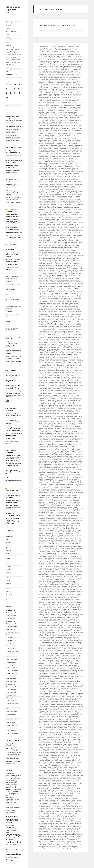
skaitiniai (76, 751)
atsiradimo (75, 683)
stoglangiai (46, 224)
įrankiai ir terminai (70, 489)
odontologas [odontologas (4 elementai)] (12, 820)
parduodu (76, 270)
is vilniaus (72, 553)
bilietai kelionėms (63, 629)
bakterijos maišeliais (60, 458)
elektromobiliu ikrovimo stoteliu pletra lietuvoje (56, 117)
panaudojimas (67, 761)
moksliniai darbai (75, 738)
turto (53, 214)
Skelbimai (14, 55)
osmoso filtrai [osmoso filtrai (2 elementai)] (9, 822)
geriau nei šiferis (76, 527)
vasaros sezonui (63, 318)
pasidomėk (59, 751)
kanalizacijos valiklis (44, 677)
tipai (41, 206)
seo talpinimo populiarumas (67, 300)
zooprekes (59, 675)
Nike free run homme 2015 (13, 748)
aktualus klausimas (56, 532)
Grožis (7, 548)
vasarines (76, 303)
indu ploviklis (79, 433)
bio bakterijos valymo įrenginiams (68, 726)
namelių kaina (52, 412)
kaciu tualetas (61, 369)
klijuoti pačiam (78, 792)
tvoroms (55, 510)
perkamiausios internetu (51, 404)
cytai (63, 613)
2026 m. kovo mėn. (10, 610)
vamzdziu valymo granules (66, 455)
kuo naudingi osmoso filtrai (46, 58)
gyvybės (45, 218)
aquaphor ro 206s (54, 99)
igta (67, 611)
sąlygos (41, 196)
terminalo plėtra (56, 705)
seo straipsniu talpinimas (54, 79)
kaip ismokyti (58, 384)
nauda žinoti (67, 545)
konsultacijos (51, 657)
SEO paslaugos (12, 245)
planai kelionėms (53, 654)
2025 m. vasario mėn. (11, 624)
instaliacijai (68, 715)
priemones (74, 249)
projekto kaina (71, 718)
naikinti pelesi (42, 427)
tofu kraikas (75, 371)
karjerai (68, 708)
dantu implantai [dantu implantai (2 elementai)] (9, 780)
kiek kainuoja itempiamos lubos (56, 152)
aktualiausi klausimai (44, 489)
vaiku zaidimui (71, 145)
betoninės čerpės (63, 514)
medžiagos (59, 231)
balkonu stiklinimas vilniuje (70, 619)
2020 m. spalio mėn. (11, 662)
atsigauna (57, 277)
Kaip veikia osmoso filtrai (12, 325)
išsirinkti (66, 227)
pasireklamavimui (63, 640)
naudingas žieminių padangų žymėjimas (49, 120)
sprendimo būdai (51, 199)
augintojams (42, 191)
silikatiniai (50, 293)
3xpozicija (75, 613)
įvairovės (69, 747)
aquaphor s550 (75, 96)
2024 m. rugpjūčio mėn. (12, 632)
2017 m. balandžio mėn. (12, 703)
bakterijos (42, 199)
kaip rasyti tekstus (69, 325)
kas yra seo (71, 102)
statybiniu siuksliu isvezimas (62, 446)
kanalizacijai (63, 193)
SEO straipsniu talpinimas (11, 210)
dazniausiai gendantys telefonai (47, 112)
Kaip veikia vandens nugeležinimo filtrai (11, 289)
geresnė (72, 696)
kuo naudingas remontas (68, 120)
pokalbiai (60, 649)
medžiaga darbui (59, 713)
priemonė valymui (67, 507)
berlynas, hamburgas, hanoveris (59, 483)
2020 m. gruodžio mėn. (11, 657)
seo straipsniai (55, 677)
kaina (41, 198)
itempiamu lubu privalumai (71, 150)
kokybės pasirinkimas (69, 494)
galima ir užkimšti (50, 530)
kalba (47, 662)
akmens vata (42, 473)
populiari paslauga (63, 479)
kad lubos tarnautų (77, 843)
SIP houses (41, 139)
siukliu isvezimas (49, 420)
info (71, 170)
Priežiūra (8, 37)
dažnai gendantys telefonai (65, 116)
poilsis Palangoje (69, 631)
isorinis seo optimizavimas (52, 127)
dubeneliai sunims (49, 167)
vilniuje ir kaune (50, 846)
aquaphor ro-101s (53, 89)
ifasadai (65, 272)
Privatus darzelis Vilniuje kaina (61, 132)
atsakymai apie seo (61, 830)
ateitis (79, 746)
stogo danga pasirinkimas (59, 423)
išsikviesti (42, 550)
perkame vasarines (44, 321)
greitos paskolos (43, 843)
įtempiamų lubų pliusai (65, 843)
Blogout (8, 744)
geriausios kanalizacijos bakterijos (55, 147)
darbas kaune (62, 547)
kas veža (66, 481)
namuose (74, 288)
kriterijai (75, 265)
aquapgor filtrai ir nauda (68, 86)
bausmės (80, 218)
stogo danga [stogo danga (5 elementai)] (13, 835)
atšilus (53, 211)
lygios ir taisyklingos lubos (63, 846)
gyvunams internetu (76, 379)
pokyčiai (61, 766)
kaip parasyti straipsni (52, 323)
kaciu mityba (76, 160)
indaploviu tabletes (50, 476)
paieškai (75, 645)
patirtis (48, 514)
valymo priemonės (44, 506)
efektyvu (41, 246)
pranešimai (75, 752)
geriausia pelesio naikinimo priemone (72, 835)
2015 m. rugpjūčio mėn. (12, 733)
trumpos (41, 667)
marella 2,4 (42, 408)
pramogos (66, 698)
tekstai (76, 634)
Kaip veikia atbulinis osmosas (14, 156)
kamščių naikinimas (44, 532)
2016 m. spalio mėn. (11, 714)
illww (61, 616)
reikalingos (73, 668)
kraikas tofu (54, 170)
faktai (50, 515)
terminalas (69, 705)
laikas (53, 208)
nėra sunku (58, 260)
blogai (41, 672)
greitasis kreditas (65, 339)
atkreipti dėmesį (60, 484)
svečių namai (54, 701)
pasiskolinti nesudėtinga (75, 338)
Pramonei (8, 40)
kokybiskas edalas (74, 180)
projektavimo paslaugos (60, 718)
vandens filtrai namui (67, 60)
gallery (59, 759)
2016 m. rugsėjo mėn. (11, 717)
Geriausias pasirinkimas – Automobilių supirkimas (13, 376)
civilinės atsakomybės (49, 216)
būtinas (62, 209)
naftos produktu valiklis (66, 334)
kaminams (70, 762)
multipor (57, 471)
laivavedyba (74, 770)
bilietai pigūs (58, 627)
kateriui (73, 769)
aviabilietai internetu (69, 675)
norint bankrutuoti (44, 525)
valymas (41, 247)
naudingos (68, 239)
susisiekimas (69, 550)
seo (72, 431)
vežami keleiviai (58, 481)
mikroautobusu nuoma (45, 214)
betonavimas (75, 272)
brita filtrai (69, 405)
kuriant (41, 269)
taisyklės (54, 649)
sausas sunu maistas (63, 170)
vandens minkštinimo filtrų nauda (65, 74)
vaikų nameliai (61, 410)
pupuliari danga (43, 545)
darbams (58, 264)
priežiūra (72, 227)
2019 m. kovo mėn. (10, 676)
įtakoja (67, 234)
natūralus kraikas (43, 407)
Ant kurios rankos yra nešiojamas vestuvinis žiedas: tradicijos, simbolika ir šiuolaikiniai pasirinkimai (13, 138)
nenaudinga (76, 264)
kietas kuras (60, 474)
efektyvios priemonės (77, 198)
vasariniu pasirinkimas (45, 310)
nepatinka (64, 196)
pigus (63, 550)
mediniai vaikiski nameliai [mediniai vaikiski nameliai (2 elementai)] (12, 801)
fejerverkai (48, 392)
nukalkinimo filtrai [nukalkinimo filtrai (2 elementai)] (10, 814)
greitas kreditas (75, 339)
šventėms (41, 260)
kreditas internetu (73, 341)
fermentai (65, 241)
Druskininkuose (68, 701)
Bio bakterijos (9, 23)
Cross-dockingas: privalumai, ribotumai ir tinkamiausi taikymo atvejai (14, 465)
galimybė (67, 222)
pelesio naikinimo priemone (74, 425)
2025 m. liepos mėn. (11, 618)
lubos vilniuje (42, 155)
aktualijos (62, 752)
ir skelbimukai (74, 652)
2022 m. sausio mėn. (11, 640)
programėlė (43, 552)
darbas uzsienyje (52, 555)
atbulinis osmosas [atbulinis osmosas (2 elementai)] (10, 774)
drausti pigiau (69, 209)
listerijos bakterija (44, 145)
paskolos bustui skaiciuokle (56, 160)
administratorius (43, 527)
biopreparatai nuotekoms (73, 420)
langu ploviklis (69, 351)
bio (62, 203)
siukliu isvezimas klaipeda (71, 417)
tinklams (66, 685)
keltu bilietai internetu (51, 734)
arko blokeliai (66, 506)
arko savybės (43, 293)
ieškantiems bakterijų (63, 448)
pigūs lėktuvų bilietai (67, 759)
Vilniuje (72, 664)
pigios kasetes (42, 624)
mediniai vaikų (43, 412)
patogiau (67, 491)
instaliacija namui (44, 716)
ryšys (51, 213)
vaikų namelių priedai (50, 428)
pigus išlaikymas (58, 288)
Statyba (7, 43)
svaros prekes (72, 552)
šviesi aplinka (53, 227)
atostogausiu (53, 617)
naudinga (60, 227)
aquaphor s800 (43, 89)
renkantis (63, 236)
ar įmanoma (79, 283)
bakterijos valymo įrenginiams (47, 478)
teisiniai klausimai (67, 659)
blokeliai (48, 267)
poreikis (41, 738)
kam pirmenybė (51, 484)
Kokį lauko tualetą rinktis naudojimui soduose (13, 171)
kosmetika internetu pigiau (70, 436)
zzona (79, 609)
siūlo (80, 195)
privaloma (62, 708)
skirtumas (51, 700)
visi (71, 264)
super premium (55, 163)
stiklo (40, 275)
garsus (40, 616)
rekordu (55, 272)
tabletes (69, 502)
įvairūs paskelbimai (64, 636)
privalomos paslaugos (66, 219)
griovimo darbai (43, 469)
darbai (70, 275)
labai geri (59, 668)
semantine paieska (78, 323)
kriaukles (48, 139)
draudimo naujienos (56, 255)
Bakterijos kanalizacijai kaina (12, 490)
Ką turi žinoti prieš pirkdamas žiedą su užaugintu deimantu (13, 126)
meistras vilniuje (71, 162)
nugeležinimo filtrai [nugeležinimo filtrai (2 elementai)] (10, 812)
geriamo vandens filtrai (45, 97)
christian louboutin (11, 757)
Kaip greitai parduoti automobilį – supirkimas (12, 215)
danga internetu (54, 290)
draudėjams (42, 649)
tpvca (59, 218)
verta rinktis (55, 496)
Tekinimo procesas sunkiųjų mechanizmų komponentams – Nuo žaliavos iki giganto (14, 387)
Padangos (8, 570)
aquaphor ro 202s (43, 99)
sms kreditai (68, 160)
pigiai (81, 270)
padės (47, 254)
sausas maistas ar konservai (72, 344)
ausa (63, 622)
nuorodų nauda (67, 278)
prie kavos (69, 751)
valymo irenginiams (51, 448)
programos (61, 451)
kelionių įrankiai (51, 652)
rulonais (75, 507)
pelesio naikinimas (77, 423)
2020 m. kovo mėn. (10, 668)
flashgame (48, 613)
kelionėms (59, 632)
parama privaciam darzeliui (52, 148)
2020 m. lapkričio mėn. (12, 660)
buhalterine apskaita (61, 478)
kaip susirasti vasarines (65, 320)
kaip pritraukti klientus (51, 329)
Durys (7, 545)
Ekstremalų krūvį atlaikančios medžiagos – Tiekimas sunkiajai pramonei (14, 352)
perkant (61, 290)
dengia (54, 231)
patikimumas (49, 433)
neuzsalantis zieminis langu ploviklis (71, 349)
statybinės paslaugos (64, 473)
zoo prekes (79, 408)
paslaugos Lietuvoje (44, 451)
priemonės (46, 198)
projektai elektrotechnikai (57, 716)
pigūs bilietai (60, 631)
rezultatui (79, 667)
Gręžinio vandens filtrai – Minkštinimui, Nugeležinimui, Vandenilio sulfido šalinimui (13, 521)
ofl (49, 611)
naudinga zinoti (55, 308)
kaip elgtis (64, 519)
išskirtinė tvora (75, 506)
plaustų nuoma (75, 280)
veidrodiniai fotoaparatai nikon (63, 336)
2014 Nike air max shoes (12, 753)
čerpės (61, 529)
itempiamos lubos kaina (72, 152)
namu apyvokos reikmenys (66, 139)
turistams (72, 682)
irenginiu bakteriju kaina (64, 422)
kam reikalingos (55, 667)
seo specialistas (63, 826)
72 (71, 756)
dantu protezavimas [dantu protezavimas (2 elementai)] (10, 782)
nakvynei (54, 680)
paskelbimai (79, 632)
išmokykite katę (43, 162)
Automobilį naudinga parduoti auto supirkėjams (14, 117)
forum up (41, 747)
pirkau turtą (48, 278)
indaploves (71, 478)
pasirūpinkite (57, 229)
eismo (44, 272)
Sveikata (8, 589)
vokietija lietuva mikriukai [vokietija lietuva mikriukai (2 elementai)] (12, 858)
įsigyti (71, 232)
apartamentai (54, 682)
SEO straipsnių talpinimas (13, 8)
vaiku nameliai (59, 417)
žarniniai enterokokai (45, 132)
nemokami (66, 668)
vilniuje (49, 552)
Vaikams (8, 67)
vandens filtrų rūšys (44, 73)
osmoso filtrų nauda (65, 53)
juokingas (64, 614)
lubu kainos (66, 153)
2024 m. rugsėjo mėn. (11, 629)
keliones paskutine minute (46, 622)
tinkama (64, 229)
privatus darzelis (58, 150)
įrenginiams (61, 239)
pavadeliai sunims (54, 181)
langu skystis (78, 478)
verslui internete (44, 729)
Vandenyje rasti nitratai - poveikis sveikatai (12, 329)
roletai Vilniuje (48, 693)
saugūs (58, 211)
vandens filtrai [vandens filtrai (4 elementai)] (13, 842)
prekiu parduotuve (63, 180)
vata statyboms (73, 293)
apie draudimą (75, 208)
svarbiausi (46, 196)
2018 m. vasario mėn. (11, 687)
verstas (70, 231)
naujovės (48, 749)
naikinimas (42, 239)
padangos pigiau (60, 352)
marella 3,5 (49, 408)
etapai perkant (43, 537)
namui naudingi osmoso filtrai (47, 56)
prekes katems (64, 181)
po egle (76, 234)
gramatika (57, 738)
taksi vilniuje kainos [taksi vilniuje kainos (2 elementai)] (16, 838)
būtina (65, 265)
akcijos (77, 213)
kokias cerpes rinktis (69, 459)
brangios (41, 255)
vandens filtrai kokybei (46, 61)
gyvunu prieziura (60, 171)
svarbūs (73, 667)
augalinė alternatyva (60, 376)
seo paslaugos (77, 282)
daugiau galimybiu (45, 325)
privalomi (47, 667)
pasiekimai (54, 770)
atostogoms (65, 213)
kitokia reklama (69, 654)
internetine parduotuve (45, 46)
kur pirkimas (58, 269)
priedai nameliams (51, 410)
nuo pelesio (51, 445)
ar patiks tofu (70, 173)
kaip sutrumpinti (73, 479)
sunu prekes (60, 692)
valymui (81, 242)
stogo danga (54, 514)
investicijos (62, 267)
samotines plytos (53, 469)
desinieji (53, 614)
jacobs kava (75, 621)
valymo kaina (48, 244)
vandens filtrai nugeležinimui (47, 74)
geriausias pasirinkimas (52, 497)
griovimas (50, 427)
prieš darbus (50, 237)
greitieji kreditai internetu (60, 341)
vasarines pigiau (53, 306)
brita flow (66, 408)
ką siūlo (62, 548)
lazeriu (75, 275)
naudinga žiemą (50, 576)
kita (40, 744)
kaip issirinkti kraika (45, 400)
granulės (74, 695)
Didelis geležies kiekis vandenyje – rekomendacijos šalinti (13, 472)
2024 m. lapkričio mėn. (12, 627)
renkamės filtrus (56, 389)
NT (6, 564)
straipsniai (54, 191)
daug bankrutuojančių (64, 524)
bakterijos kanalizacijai (65, 140)
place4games (72, 611)
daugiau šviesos (55, 234)
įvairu (53, 749)
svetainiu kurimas (65, 831)
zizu (65, 660)
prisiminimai (46, 710)
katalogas (41, 636)
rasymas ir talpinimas (71, 301)
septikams (63, 430)
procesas (47, 487)
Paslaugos (8, 29)
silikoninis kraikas (72, 168)
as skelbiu (74, 614)
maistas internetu (61, 190)
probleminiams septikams (46, 458)
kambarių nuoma (66, 683)
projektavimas (54, 685)
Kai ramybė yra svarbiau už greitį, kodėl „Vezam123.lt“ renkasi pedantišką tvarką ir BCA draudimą (13, 394)
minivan (76, 616)
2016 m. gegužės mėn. (11, 725)
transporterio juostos (52, 624)
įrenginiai (80, 204)
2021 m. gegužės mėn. (11, 649)
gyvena (48, 770)
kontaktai (58, 175)
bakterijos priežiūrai (57, 459)
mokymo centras (75, 766)
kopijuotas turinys (49, 326)
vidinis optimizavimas (62, 338)
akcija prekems (78, 384)
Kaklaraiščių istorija (11, 264)
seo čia (67, 652)
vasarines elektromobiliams (59, 310)
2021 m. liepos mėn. (11, 646)
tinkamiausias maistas (49, 190)
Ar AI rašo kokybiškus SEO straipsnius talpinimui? (13, 260)
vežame (51, 481)
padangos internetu (44, 303)
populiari (47, 234)
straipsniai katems (44, 157)
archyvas (53, 759)
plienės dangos (60, 739)
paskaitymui (42, 754)
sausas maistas (50, 402)
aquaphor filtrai (52, 83)
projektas (79, 718)
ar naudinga (42, 285)
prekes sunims (72, 181)
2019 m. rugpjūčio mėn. (12, 670)
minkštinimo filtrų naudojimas (70, 50)
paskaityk (41, 752)
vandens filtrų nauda (53, 53)
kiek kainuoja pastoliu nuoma (57, 466)
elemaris (72, 408)
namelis (57, 415)
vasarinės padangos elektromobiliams (71, 119)
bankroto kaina (74, 522)
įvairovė (54, 769)
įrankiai (67, 729)
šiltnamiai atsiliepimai (45, 188)
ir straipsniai (74, 639)
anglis (61, 461)
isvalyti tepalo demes (44, 346)
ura (53, 754)
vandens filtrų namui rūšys (46, 65)
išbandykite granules (44, 509)
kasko (40, 216)
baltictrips (68, 621)
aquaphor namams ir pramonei (51, 84)
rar (46, 675)
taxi (62, 552)
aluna (70, 407)
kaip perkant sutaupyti (58, 178)
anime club (74, 749)
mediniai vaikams (49, 417)
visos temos (67, 649)
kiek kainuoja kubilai (51, 116)
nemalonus (47, 204)
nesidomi (48, 211)
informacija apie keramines (59, 540)
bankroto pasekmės (56, 517)
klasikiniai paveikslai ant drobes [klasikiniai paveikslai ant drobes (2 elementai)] (13, 789)
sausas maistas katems (50, 168)
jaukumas (80, 236)
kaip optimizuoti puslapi (65, 323)
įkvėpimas (47, 731)
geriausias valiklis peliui (56, 122)
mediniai (46, 227)
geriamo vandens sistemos (55, 78)
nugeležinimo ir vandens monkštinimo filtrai (55, 76)
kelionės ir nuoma (67, 260)
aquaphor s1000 (43, 91)
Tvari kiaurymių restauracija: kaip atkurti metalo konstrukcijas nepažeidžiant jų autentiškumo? (14, 436)
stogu (77, 680)
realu (65, 744)
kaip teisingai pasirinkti (58, 489)
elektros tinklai (43, 719)
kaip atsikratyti (61, 204)
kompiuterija (58, 655)
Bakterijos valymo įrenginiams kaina (58, 134)
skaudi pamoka (76, 525)
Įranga (7, 553)
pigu (75, 685)
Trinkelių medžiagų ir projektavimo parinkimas (13, 152)
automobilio (59, 216)
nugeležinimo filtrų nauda (73, 73)
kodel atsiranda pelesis (73, 143)
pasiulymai (48, 636)
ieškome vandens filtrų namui (70, 63)
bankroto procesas (76, 524)
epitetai (45, 491)
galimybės (41, 211)
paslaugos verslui (57, 639)
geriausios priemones (65, 453)
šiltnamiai (41, 399)
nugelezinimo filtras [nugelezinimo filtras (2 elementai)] (10, 811)
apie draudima (68, 637)
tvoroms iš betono (73, 504)
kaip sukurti (67, 496)
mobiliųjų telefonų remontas (58, 114)
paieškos (54, 265)
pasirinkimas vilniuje (76, 148)
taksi (75, 550)
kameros (48, 219)
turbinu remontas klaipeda (75, 155)
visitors (53, 675)
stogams (53, 739)
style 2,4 (55, 408)
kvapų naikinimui (56, 241)
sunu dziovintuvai (59, 167)
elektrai (55, 715)
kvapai (58, 196)
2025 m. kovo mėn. (10, 621)
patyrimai (65, 650)
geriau (40, 264)
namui (71, 206)
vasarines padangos (67, 354)
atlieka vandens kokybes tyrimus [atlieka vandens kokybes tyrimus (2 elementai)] (13, 775)
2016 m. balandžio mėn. (12, 728)
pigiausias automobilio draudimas (48, 479)
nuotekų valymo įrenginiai (65, 247)
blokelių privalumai (69, 512)
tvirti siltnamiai (59, 186)
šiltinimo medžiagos (50, 463)
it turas (55, 621)
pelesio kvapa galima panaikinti (51, 101)
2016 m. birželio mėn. (11, 722)
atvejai (77, 224)
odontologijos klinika (44, 163)
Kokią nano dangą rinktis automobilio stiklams (12, 501)
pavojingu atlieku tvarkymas (47, 435)
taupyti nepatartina (64, 542)
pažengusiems (79, 706)
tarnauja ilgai (73, 509)
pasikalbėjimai (66, 749)
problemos (48, 270)
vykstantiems (56, 221)
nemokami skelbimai (44, 761)
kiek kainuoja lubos (56, 153)
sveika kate (52, 157)
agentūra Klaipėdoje (72, 277)
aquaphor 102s (76, 97)
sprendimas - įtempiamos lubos (64, 845)
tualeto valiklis (71, 430)
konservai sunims (70, 167)
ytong (62, 471)
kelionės (79, 214)
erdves (60, 272)
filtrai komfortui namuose (54, 60)
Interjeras (8, 550)
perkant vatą (68, 290)
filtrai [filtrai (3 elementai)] (17, 782)
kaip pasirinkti (66, 532)
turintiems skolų (67, 517)
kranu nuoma (52, 474)
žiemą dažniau (71, 534)
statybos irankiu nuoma (70, 690)
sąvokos (76, 221)
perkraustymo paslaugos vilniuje (57, 162)
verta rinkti (47, 262)
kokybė (74, 204)
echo (69, 769)
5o (71, 609)
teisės (45, 637)
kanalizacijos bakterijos (72, 201)
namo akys (74, 222)
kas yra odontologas (55, 407)
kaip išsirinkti (59, 232)
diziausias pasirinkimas (51, 311)
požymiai (49, 209)
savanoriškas (76, 254)
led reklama (55, 188)
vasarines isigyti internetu (63, 820)
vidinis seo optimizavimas (67, 127)
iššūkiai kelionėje (43, 481)
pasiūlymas (70, 660)
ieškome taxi (58, 550)
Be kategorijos (9, 537)
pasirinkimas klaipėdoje (61, 441)
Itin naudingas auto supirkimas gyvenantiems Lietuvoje (13, 422)
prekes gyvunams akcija (56, 185)
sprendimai (69, 292)
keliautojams (50, 659)
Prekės (7, 34)
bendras (78, 757)
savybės (70, 270)
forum (54, 744)
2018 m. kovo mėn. (10, 684)
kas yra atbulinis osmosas (73, 55)
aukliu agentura (59, 445)
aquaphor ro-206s (47, 96)
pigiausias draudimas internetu (68, 677)
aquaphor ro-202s (58, 94)
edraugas (68, 672)
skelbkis (49, 645)
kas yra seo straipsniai (67, 125)
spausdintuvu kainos (44, 431)
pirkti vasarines (63, 815)
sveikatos (74, 214)
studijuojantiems (43, 711)
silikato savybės (59, 293)
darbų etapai (50, 713)
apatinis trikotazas (44, 436)
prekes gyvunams (50, 171)
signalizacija (59, 664)
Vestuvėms (8, 597)
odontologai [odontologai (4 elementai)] (12, 816)
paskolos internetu (70, 165)
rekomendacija (43, 252)
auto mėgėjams (43, 631)
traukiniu (48, 626)
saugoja (50, 252)
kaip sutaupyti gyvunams (58, 372)
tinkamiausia (75, 545)
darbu (41, 775)
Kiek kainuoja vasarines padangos (54, 357)
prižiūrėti (41, 242)
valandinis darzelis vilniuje (61, 366)
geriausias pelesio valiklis (53, 125)
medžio (54, 275)
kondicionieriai (43, 621)
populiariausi (59, 208)
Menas (7, 561)
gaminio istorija (76, 497)
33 (66, 756)
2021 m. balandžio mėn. (12, 651)
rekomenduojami (43, 292)
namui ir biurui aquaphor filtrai (57, 91)
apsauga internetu (73, 644)
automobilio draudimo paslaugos (47, 553)
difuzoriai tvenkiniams (77, 130)
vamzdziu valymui (78, 456)
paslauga (41, 213)
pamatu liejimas (48, 468)
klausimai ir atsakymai (67, 221)
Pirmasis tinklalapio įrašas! (11, 745)
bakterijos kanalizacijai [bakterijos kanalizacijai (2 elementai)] (11, 777)
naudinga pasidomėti (65, 543)
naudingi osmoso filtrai (74, 56)
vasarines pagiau (43, 315)
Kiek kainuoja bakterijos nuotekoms (58, 137)
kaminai (41, 764)
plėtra (57, 706)
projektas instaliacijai (75, 721)
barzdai (53, 262)
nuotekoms (48, 203)
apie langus (49, 634)
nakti (81, 680)
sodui (54, 397)
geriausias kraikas (64, 404)
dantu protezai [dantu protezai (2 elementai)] (17, 780)
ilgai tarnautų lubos (76, 841)
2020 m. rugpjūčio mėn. (12, 665)
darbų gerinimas (43, 274)
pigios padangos (78, 255)
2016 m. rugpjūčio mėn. (12, 720)
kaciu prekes (68, 692)
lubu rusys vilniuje (75, 153)
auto (54, 632)
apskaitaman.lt (77, 451)
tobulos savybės (50, 543)
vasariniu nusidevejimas (63, 822)
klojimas (66, 232)
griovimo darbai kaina (62, 435)
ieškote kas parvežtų (44, 483)
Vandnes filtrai (9, 594)
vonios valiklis (76, 502)
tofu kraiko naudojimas (59, 173)
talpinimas (71, 213)
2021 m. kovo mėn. (10, 654)
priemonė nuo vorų (51, 102)
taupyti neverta (76, 543)
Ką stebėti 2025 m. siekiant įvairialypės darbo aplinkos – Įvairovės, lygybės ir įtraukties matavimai (13, 458)
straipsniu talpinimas (44, 673)
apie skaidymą (54, 535)
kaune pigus (56, 548)
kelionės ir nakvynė (55, 282)
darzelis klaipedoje (45, 440)
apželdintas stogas (77, 292)
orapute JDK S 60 (58, 433)
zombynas (41, 675)
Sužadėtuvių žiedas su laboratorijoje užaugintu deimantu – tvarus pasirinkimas (12, 344)
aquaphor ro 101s (67, 97)
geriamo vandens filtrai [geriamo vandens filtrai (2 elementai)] (11, 784)
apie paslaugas (57, 259)
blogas (48, 191)
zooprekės (41, 405)
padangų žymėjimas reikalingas (52, 119)
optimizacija (73, 728)
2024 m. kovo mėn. (10, 635)
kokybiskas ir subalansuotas (72, 380)
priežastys (41, 208)
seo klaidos (61, 325)
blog (53, 664)
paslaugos (64, 282)
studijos (53, 710)
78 (69, 756)
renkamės (73, 203)
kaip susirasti (76, 278)
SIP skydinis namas (70, 135)
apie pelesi (61, 329)
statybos (75, 466)
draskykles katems (58, 343)
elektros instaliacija (55, 683)
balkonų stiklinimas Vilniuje (61, 693)
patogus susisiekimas (77, 492)
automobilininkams (53, 647)
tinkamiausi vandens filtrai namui (62, 61)
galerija (41, 759)
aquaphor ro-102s (63, 89)
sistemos (55, 670)
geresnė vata (67, 288)
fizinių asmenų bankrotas (60, 609)
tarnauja (71, 241)
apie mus (64, 175)
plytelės (74, 290)
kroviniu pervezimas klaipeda (52, 418)
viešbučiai (60, 680)
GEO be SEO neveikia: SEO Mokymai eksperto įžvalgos (13, 237)
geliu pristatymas (74, 435)
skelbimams (76, 636)
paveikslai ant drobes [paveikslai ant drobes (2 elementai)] (11, 824)
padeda (71, 199)
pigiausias (49, 548)
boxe (62, 743)
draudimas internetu (69, 216)
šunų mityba (42, 402)
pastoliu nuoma (75, 473)
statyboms (47, 741)
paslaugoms (58, 659)
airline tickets (57, 622)
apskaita (42, 629)
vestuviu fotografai (56, 431)
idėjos (67, 267)
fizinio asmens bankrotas (59, 515)
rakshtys (64, 769)
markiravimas (57, 274)
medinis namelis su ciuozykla (56, 344)
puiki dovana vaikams (53, 109)
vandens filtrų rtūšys (52, 66)
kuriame (68, 295)
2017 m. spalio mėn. (11, 695)
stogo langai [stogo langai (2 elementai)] (8, 838)
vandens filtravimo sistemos (62, 58)
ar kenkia (53, 204)
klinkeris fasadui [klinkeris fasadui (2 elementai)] (10, 798)
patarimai (75, 195)
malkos (56, 461)
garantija (71, 731)
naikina (78, 196)
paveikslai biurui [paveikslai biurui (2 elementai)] (10, 826)
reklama (70, 744)
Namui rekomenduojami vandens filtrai (12, 249)
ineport (47, 614)
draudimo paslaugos (63, 553)
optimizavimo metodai (61, 326)
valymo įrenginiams (54, 430)
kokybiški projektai (77, 715)
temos (71, 710)
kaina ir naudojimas (64, 535)
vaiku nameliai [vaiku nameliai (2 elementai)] (9, 839)
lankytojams (75, 754)
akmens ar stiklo (48, 288)
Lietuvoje (51, 733)
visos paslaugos (43, 660)
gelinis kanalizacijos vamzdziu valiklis (62, 456)
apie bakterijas (65, 199)
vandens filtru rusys (77, 88)
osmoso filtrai (50, 50)
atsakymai (62, 292)
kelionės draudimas (61, 214)
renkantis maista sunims (63, 841)
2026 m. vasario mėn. (11, 613)
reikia (66, 244)
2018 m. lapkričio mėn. (12, 681)
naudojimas (53, 239)
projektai (61, 715)
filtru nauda (42, 193)
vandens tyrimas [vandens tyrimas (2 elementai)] (10, 856)
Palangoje (72, 680)
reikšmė (67, 706)
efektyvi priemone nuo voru (71, 122)
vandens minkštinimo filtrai (58, 73)
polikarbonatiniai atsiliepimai (72, 186)
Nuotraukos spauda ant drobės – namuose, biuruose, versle (13, 415)
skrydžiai (54, 257)
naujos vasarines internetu (56, 315)
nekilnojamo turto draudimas (65, 736)
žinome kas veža (60, 486)
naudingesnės (69, 246)
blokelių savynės (54, 295)
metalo (64, 274)
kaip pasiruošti (51, 486)
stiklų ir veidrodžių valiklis (60, 504)
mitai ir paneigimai (56, 487)
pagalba (58, 519)
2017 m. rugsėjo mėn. (11, 698)
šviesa (59, 224)
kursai (40, 637)
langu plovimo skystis (58, 351)
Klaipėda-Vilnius (77, 260)
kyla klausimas (77, 530)
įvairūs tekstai (66, 639)
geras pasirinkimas (49, 538)
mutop (40, 757)
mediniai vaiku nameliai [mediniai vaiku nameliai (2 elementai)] (11, 802)
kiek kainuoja (68, 451)
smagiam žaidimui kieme (67, 109)
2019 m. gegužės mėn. (11, 673)
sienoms (41, 741)
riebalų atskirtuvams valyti (46, 547)
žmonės (64, 254)
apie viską (55, 636)
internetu (41, 221)
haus (65, 471)
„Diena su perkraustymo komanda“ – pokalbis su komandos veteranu (12, 131)
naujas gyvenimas (73, 519)
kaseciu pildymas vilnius (69, 428)
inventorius (78, 267)
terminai (64, 224)
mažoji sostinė (79, 548)
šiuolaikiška (54, 731)
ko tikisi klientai (68, 461)
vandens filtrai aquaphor (70, 81)
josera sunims (60, 165)
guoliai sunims (58, 367)
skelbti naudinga (51, 519)
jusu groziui (61, 621)
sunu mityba (48, 178)
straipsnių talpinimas (45, 257)
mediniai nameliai (49, 415)
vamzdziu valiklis (62, 502)
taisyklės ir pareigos (75, 481)
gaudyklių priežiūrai (63, 509)
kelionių (50, 218)
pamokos (57, 733)
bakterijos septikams (45, 459)
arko (72, 471)
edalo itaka (68, 176)
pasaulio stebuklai (44, 617)
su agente (63, 277)
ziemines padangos (50, 352)
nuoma (74, 627)
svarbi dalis (70, 224)
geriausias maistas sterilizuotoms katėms (67, 112)
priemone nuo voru (66, 101)
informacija (51, 206)
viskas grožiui (42, 657)
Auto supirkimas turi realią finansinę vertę (13, 338)
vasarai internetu (43, 320)
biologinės (41, 250)
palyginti (48, 208)
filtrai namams (78, 60)
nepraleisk (53, 751)
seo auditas (72, 328)
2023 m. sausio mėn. (11, 638)
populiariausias (43, 222)
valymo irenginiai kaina (71, 445)
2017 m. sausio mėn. (11, 709)
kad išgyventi (58, 650)
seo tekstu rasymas (64, 328)
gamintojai (79, 229)
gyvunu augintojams (72, 171)
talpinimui (60, 660)
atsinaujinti (57, 285)
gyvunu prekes (47, 173)
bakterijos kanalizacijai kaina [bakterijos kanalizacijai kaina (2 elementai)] (13, 778)
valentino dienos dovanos (45, 438)
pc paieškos (59, 262)
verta (46, 226)
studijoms (50, 708)
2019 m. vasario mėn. (11, 679)
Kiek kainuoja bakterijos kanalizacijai (53, 135)
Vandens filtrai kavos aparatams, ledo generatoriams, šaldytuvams (13, 514)
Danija (76, 660)
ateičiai (51, 738)
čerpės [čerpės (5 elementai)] (10, 860)
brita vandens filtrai (61, 397)
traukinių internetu (48, 627)
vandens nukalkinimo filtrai (75, 76)
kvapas (78, 203)
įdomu (59, 769)
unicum (66, 743)
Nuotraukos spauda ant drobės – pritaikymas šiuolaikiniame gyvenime (12, 228)
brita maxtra (64, 407)
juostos (50, 621)
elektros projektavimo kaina (46, 723)
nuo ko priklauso (70, 486)
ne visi (61, 244)
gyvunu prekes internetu (58, 176)
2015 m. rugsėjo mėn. (11, 731)
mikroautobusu (67, 195)
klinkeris (69, 423)
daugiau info (42, 209)
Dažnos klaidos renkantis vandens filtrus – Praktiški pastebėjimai (13, 496)
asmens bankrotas (53, 520)
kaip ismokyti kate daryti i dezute (61, 183)
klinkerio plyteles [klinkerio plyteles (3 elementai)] (12, 791)
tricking (52, 611)
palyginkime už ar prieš (45, 499)
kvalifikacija (42, 770)
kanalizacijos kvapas (69, 394)
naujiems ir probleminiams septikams (49, 453)
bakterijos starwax (76, 476)
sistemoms (47, 247)
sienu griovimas (66, 431)
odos (50, 275)
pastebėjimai (47, 746)
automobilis (53, 724)
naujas (47, 724)
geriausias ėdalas (71, 190)
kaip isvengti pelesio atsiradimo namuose (56, 107)
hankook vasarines (66, 308)
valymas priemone (56, 507)
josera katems (52, 165)
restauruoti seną (66, 285)
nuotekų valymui (57, 195)
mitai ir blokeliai (53, 292)
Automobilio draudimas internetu (12, 75)
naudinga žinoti (50, 512)
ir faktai (78, 535)
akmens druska (49, 336)
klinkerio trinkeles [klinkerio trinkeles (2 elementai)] (10, 796)
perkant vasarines (73, 318)
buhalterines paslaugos (57, 450)
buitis (76, 139)
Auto (7, 20)
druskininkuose (63, 624)
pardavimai (79, 227)
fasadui (66, 293)
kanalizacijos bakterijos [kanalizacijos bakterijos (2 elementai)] (11, 786)
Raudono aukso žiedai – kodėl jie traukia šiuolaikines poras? (13, 358)
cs (79, 743)
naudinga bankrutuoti (56, 525)
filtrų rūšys (53, 48)
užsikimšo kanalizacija (62, 537)
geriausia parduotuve (44, 380)
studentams (52, 711)
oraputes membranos (69, 433)
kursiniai (74, 711)
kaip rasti (69, 259)
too (68, 609)
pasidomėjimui (67, 754)
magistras (58, 711)
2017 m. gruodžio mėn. (11, 690)
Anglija (77, 664)
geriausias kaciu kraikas (72, 111)
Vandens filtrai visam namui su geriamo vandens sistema (14, 299)
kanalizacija (71, 196)
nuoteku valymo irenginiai (64, 617)
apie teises (42, 634)
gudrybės (47, 701)
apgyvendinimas (55, 672)
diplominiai (77, 710)
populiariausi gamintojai (70, 321)
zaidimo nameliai (58, 427)
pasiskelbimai (49, 642)
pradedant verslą (43, 733)
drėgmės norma (67, 287)
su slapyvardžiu (75, 649)
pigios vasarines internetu (55, 316)
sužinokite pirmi (73, 650)
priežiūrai (67, 198)
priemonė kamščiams (70, 499)
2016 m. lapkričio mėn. (12, 712)
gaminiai (75, 231)
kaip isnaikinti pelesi (73, 331)
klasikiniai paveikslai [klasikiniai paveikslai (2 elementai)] (11, 788)
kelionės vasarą (73, 483)
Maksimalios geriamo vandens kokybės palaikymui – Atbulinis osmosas (14, 161)
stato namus (57, 468)
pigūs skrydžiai (46, 743)
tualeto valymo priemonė (45, 504)
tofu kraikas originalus (51, 158)
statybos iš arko (47, 464)
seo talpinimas (51, 631)
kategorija (74, 673)
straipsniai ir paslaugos (75, 647)
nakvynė (49, 690)
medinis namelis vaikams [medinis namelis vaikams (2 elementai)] (12, 807)
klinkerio (51, 232)
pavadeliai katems (43, 181)
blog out (49, 754)
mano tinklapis (55, 743)
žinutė (80, 211)
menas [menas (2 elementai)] (19, 807)
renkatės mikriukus (57, 494)
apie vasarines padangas (56, 321)
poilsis (76, 672)
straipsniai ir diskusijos (45, 639)
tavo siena (78, 756)
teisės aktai (78, 216)
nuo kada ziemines (64, 142)
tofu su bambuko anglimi (63, 157)
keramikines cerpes (63, 469)
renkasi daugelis (64, 283)
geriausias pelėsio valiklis (67, 106)
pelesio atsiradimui (70, 329)
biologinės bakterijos (57, 394)
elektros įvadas (72, 724)
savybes (49, 272)
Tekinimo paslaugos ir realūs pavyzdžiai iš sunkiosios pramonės (13, 192)
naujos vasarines (43, 306)
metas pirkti (53, 224)
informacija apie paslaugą (60, 464)
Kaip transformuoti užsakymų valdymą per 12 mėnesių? (13, 198)
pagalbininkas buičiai (58, 499)
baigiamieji (59, 710)
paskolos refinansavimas (45, 343)
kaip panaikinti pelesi (60, 425)
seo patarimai (71, 326)
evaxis (53, 613)
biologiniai (58, 206)
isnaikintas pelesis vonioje (46, 425)
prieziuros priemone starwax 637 (47, 422)
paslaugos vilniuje (69, 450)
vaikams (41, 140)
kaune (56, 547)
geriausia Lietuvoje (55, 280)
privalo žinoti (59, 538)
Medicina (8, 559)
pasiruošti (41, 254)
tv (49, 759)
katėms (41, 173)
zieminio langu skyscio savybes (58, 145)
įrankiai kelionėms (75, 655)
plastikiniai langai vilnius (72, 622)
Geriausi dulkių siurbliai (51, 130)
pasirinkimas (42, 229)
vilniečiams (61, 770)
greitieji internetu (53, 843)
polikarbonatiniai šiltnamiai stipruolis (56, 143)
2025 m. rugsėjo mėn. (11, 616)
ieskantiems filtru (69, 191)
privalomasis (48, 221)
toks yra (79, 547)
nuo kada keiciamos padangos (55, 356)
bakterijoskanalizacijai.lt (76, 438)
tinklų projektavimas (66, 723)
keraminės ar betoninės (70, 538)
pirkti (60, 226)
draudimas (48, 249)
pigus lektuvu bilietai (56, 696)
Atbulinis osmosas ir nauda (13, 202)
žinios (60, 754)
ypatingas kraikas (68, 384)
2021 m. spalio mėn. (11, 643)
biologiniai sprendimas (45, 534)
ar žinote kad (76, 794)
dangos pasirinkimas (65, 497)
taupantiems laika (64, 305)
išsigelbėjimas (43, 520)
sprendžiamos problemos (57, 198)
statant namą (47, 540)
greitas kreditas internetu (45, 341)
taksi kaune (42, 548)
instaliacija (62, 719)
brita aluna (76, 407)
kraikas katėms (68, 402)
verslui (69, 733)
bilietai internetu (77, 626)
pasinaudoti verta (52, 524)
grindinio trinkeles (48, 471)
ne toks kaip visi (52, 502)
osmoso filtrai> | (74, 48)
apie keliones (51, 637)
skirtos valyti (66, 250)
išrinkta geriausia (65, 280)
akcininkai (68, 613)
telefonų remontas (62, 102)
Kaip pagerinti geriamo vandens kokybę (12, 166)
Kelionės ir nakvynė (11, 31)
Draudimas (8, 26)
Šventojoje (66, 682)
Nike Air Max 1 (9, 761)
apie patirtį (54, 640)
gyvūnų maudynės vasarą (74, 400)
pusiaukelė (74, 708)
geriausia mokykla (44, 280)
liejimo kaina (65, 264)
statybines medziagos (52, 473)
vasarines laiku (43, 305)
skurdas (58, 613)
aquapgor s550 (73, 89)
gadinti (41, 244)
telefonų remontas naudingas (57, 111)
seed (40, 611)
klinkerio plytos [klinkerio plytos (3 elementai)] (12, 794)
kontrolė (42, 219)
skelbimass (42, 614)
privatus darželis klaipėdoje (46, 443)
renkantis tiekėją (48, 492)
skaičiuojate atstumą (45, 494)
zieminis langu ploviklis (45, 351)
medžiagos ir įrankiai (49, 264)
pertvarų (41, 762)
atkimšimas (68, 530)
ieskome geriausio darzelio (46, 150)
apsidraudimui (66, 632)
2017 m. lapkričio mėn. (12, 692)
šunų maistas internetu (50, 692)
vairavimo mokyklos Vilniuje (63, 695)
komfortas (49, 229)
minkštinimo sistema (44, 51)
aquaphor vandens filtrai (68, 79)
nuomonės (48, 644)
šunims (80, 171)
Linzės (62, 413)
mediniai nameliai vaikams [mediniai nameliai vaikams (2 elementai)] (12, 799)
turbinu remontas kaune (60, 155)
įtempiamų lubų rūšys (71, 848)
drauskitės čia (60, 652)
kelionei (67, 211)
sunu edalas (72, 163)
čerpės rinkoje (71, 540)
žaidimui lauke (70, 410)
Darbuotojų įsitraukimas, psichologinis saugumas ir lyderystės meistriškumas (13, 429)
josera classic (42, 125)
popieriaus (79, 274)
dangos (65, 231)
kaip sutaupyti (66, 379)
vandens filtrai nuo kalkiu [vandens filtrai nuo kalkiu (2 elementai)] (12, 849)
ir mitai (72, 535)
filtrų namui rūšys (69, 68)
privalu (72, 706)
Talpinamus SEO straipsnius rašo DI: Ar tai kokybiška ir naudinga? (13, 255)
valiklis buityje (47, 423)
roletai (47, 683)
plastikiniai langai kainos (76, 693)
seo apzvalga (55, 139)
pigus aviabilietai (60, 611)
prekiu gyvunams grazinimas (66, 158)
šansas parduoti (63, 647)
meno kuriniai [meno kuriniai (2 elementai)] (9, 809)
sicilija (57, 334)
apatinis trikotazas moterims (61, 438)
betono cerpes (73, 469)
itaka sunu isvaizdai (48, 379)
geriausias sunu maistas (76, 399)
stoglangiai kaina (50, 695)
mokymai (67, 766)
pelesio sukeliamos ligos (45, 333)
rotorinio (47, 682)
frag (49, 675)
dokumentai (53, 451)
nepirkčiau (56, 236)
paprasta (47, 255)
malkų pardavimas (48, 461)
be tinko (70, 269)
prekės (47, 282)
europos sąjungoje (63, 520)
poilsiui (78, 682)
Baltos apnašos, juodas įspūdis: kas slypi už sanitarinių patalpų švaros (13, 221)
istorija (41, 277)
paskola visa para (57, 333)
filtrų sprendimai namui (54, 63)
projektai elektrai (43, 721)
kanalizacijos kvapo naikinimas (69, 468)
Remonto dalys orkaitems (75, 137)
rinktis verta (72, 529)
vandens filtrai (44, 78)
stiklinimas (68, 627)
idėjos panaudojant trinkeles (64, 463)
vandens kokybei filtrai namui (62, 65)
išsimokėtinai (66, 673)
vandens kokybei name (65, 66)
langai (40, 227)
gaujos (52, 277)
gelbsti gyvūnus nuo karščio (59, 400)
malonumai (74, 285)
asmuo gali (72, 520)
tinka (76, 211)
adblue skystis (68, 147)
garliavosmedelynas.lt (55, 506)
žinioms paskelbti (61, 645)
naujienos (70, 175)
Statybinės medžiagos (14, 148)
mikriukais (68, 492)
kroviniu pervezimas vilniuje (51, 616)
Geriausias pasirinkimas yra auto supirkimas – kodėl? (13, 180)
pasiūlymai (56, 209)
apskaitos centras (43, 619)
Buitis (7, 539)
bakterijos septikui (74, 448)
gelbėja (41, 262)
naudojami (51, 269)
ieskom (75, 609)
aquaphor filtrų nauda (45, 86)
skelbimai (48, 265)
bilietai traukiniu (61, 626)
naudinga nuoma (49, 260)
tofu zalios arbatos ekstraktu (74, 359)
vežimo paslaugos (68, 262)
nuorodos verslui (57, 278)
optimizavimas (49, 665)
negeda (80, 614)
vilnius (58, 552)
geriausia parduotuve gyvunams (48, 180)
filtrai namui (50, 71)
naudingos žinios (43, 654)
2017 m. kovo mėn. (10, 706)
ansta (69, 614)
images (46, 759)
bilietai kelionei (58, 642)
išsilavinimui (42, 713)
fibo (69, 471)
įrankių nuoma (43, 474)
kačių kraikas (59, 402)
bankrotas (48, 517)
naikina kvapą (75, 532)
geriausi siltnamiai (68, 185)
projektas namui (48, 718)
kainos (76, 206)
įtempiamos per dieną (58, 848)
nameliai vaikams (62, 412)
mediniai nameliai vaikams (46, 446)
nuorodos (76, 175)
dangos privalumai (73, 514)
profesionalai (63, 270)
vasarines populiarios (44, 308)
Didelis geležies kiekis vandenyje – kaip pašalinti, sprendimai (13, 507)
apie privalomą (76, 219)
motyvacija (42, 267)
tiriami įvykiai (55, 219)
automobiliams (59, 637)
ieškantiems (67, 208)
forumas (41, 756)
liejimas (51, 274)
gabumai (56, 708)
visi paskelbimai (78, 659)
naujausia (57, 746)
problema (53, 196)
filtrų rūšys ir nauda (56, 51)
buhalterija (80, 627)
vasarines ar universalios (58, 301)
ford (67, 655)
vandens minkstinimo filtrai (67, 99)
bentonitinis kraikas (44, 170)
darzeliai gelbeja (65, 148)
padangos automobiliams (69, 802)
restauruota (50, 285)
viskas (44, 744)
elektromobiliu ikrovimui (75, 361)
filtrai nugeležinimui (63, 48)
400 (79, 275)
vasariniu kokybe (63, 306)
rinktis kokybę (51, 537)
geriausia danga (43, 515)
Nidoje (51, 688)
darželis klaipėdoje (49, 441)
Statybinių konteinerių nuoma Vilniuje (14, 71)
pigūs (40, 627)
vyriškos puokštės (73, 193)
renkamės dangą (53, 545)
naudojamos (72, 244)
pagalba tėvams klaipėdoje (58, 440)
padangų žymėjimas (57, 46)
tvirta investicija (69, 510)
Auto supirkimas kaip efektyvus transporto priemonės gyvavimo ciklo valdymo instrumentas (14, 279)
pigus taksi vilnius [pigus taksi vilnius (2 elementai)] (10, 827)
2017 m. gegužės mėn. (11, 701)
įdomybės (75, 747)
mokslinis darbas (77, 705)
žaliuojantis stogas (44, 295)
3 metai (81, 519)
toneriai (59, 428)
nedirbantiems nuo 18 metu (70, 333)
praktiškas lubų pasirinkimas (47, 845)
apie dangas (77, 232)
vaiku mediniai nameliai (67, 415)
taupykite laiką (67, 525)
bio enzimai (59, 476)
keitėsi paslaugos (71, 547)
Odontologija (9, 567)
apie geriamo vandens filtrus (58, 55)
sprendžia (79, 244)
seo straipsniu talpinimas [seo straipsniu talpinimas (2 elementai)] (12, 829)
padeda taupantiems (71, 218)
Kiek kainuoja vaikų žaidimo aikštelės (60, 129)
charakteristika (44, 232)
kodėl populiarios (70, 484)
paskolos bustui (43, 362)
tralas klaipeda (65, 418)
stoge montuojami (59, 222)
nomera (58, 614)
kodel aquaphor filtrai (49, 92)
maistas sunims (65, 399)
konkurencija (49, 550)
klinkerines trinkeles (60, 420)
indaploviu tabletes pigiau (50, 501)
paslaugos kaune (70, 548)
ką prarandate (66, 487)
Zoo (6, 600)
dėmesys (60, 545)
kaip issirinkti (78, 185)
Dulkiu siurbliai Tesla (64, 130)
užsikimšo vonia (60, 530)
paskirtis (77, 241)
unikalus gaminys (53, 529)
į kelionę (48, 649)
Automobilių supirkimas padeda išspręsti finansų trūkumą (12, 186)
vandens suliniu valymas (52, 455)
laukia (79, 736)
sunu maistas (64, 163)
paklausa (55, 690)
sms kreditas (64, 838)
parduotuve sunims (67, 298)
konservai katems (61, 168)
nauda (54, 203)
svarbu (55, 213)
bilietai (53, 626)
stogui (49, 231)
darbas (63, 705)
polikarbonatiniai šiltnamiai (46, 186)
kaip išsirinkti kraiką (51, 405)
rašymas (41, 668)
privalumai (42, 236)
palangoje (71, 624)
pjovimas (45, 275)
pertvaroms (59, 741)
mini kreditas (51, 362)
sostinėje (62, 672)
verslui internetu (63, 644)
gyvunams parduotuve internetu (74, 178)
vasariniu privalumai (56, 313)
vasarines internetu (55, 303)
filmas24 (44, 611)
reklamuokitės (50, 650)
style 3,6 (61, 408)
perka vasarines (76, 308)
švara (58, 203)
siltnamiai (50, 155)
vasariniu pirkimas (75, 305)
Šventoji (80, 685)
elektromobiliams (43, 160)
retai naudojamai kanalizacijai (74, 458)
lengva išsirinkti (43, 529)
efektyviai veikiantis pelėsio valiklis (48, 124)
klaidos (46, 213)
